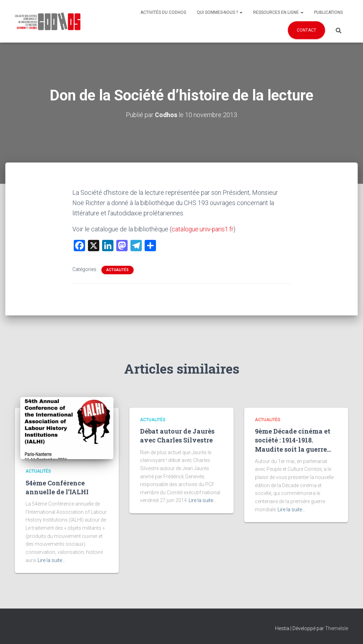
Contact (306, 30)
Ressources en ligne (278, 12)
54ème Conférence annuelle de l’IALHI (57, 487)
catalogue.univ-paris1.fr (203, 229)
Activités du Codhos (163, 12)
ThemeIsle (337, 628)
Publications (328, 12)
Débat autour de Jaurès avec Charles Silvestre (177, 436)
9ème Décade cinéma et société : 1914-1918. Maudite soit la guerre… (293, 440)
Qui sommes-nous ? (220, 12)
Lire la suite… (51, 560)
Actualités (118, 269)
